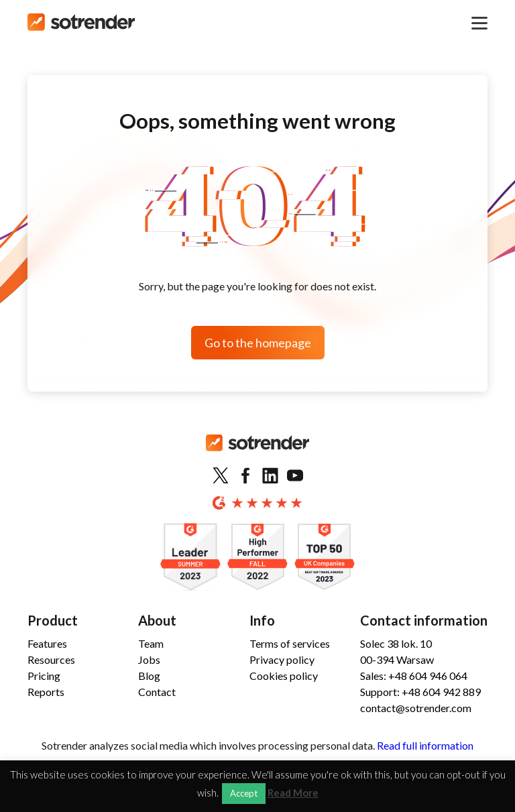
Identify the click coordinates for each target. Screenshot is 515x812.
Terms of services (290, 643)
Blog (149, 676)
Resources (51, 659)
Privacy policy (282, 659)
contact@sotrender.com (416, 708)
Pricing (44, 676)
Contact (157, 692)
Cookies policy (284, 676)
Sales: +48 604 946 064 (414, 676)
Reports (46, 692)
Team (151, 643)
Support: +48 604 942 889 (420, 692)
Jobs (149, 659)
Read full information (425, 745)
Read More (293, 793)
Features (47, 643)
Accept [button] (244, 793)
